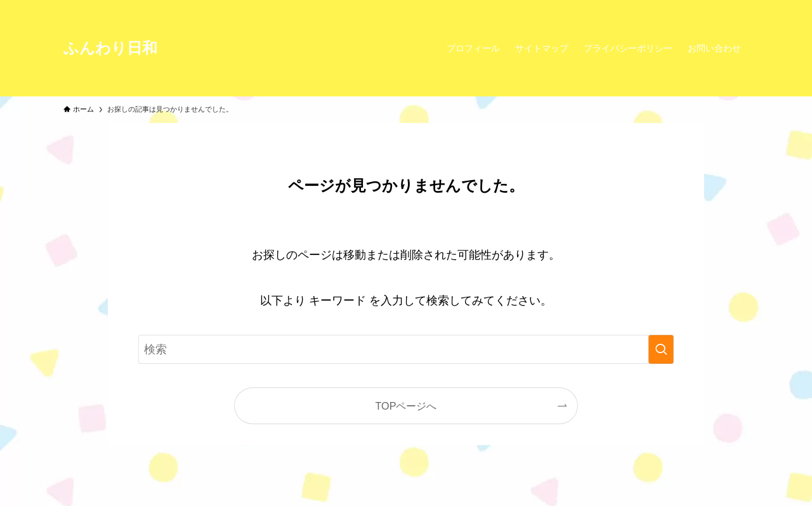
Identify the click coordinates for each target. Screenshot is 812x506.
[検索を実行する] (661, 349)
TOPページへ (406, 406)
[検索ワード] (406, 349)
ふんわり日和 (110, 48)
